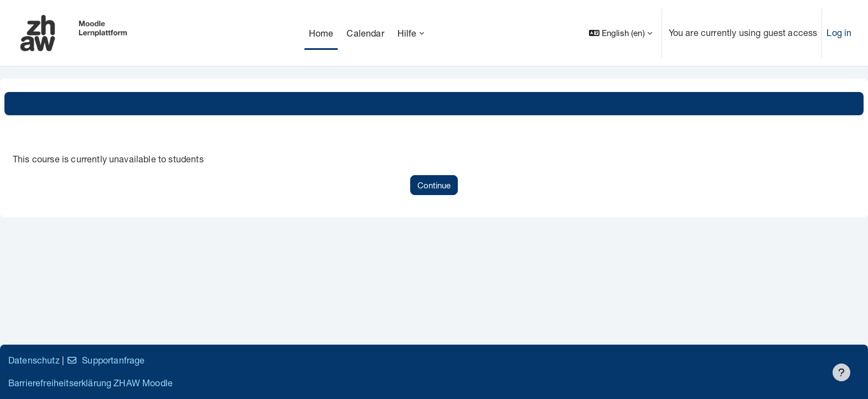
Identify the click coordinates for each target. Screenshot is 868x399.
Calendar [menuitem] (365, 33)
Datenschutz (34, 360)
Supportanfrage (105, 360)
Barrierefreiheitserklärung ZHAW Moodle (91, 383)
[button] (621, 33)
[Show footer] (841, 372)
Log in (839, 32)
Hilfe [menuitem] (407, 33)
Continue (434, 185)
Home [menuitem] (321, 33)
